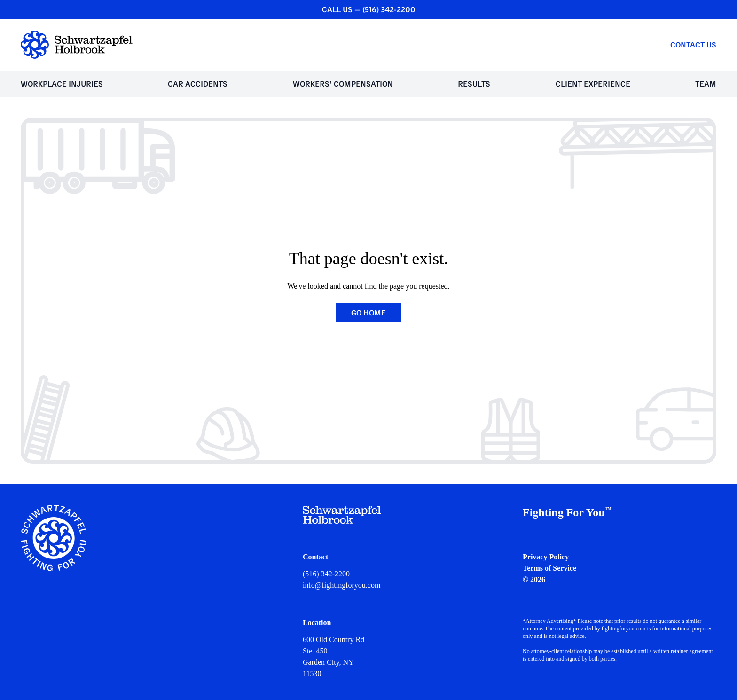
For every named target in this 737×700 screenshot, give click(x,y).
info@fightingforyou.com (341, 585)
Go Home (368, 313)
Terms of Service (549, 568)
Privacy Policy (546, 557)
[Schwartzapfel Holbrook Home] (77, 45)
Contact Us (693, 45)
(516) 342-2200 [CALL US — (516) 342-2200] (389, 9)
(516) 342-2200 (326, 574)
